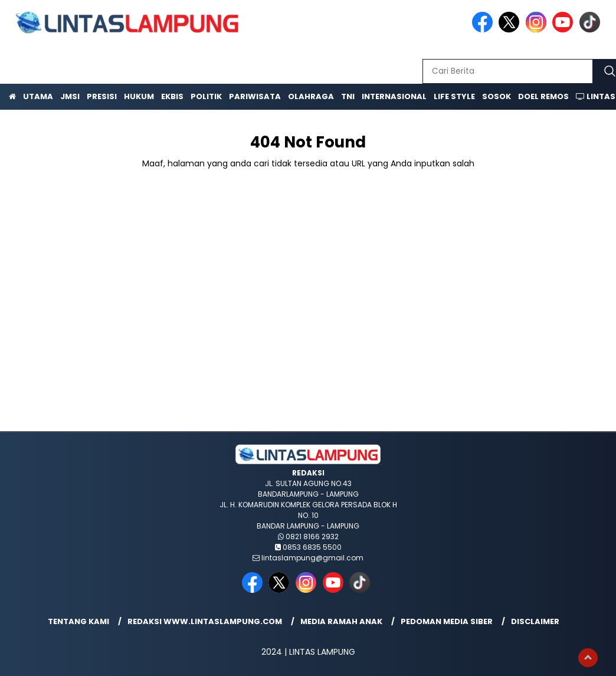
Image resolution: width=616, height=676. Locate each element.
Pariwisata (255, 96)
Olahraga (311, 96)
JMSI (70, 96)
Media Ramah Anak (341, 621)
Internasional (394, 96)
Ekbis (172, 96)
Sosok (497, 96)
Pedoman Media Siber (447, 621)
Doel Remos (543, 96)
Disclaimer (535, 621)
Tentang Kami (78, 621)
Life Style (454, 96)
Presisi (102, 96)
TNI (348, 96)
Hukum (139, 96)
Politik (206, 96)
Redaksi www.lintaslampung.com (205, 621)
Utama (38, 96)
